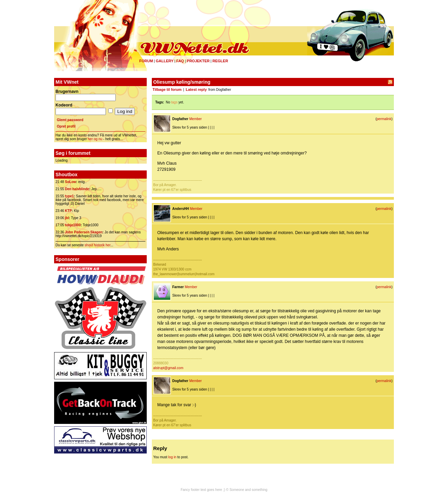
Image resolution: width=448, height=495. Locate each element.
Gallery (164, 61)
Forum (146, 61)
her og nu (95, 139)
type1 (69, 196)
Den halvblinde (77, 189)
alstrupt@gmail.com (168, 368)
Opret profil (66, 126)
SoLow (71, 182)
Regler (220, 61)
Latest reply (196, 89)
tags (174, 102)
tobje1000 (73, 225)
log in (172, 457)
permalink (384, 119)
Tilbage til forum (167, 89)
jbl (67, 218)
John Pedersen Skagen (84, 232)
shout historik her (98, 245)
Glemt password (70, 120)
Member (196, 119)
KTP (68, 211)
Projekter (198, 61)
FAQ (180, 61)
